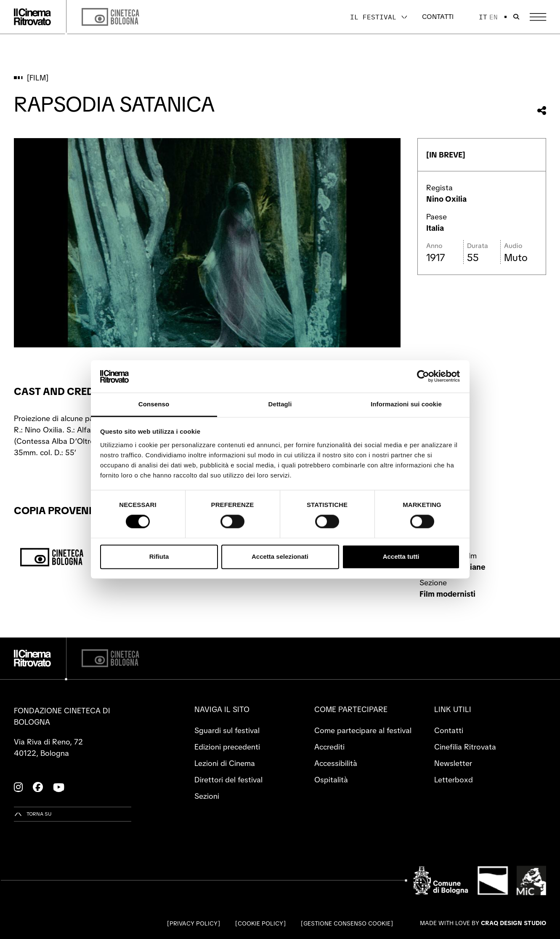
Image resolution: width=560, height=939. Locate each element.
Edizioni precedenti (227, 747)
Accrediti (329, 747)
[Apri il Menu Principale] (538, 17)
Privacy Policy (194, 923)
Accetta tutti (401, 556)
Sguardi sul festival (227, 730)
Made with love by (483, 923)
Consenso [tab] (154, 404)
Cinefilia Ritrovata (465, 747)
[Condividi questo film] (542, 111)
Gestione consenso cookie (347, 923)
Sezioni (207, 796)
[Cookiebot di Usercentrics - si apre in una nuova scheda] (423, 376)
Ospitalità (331, 780)
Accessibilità (336, 763)
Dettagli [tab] (280, 404)
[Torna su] (33, 814)
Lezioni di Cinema (225, 763)
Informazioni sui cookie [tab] (406, 404)
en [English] (494, 17)
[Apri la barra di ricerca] (516, 17)
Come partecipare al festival (363, 730)
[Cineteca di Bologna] (110, 658)
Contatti (438, 17)
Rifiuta (159, 556)
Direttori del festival (228, 780)
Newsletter (453, 763)
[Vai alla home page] (32, 17)
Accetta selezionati (280, 556)
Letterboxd (454, 780)
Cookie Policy (260, 923)
